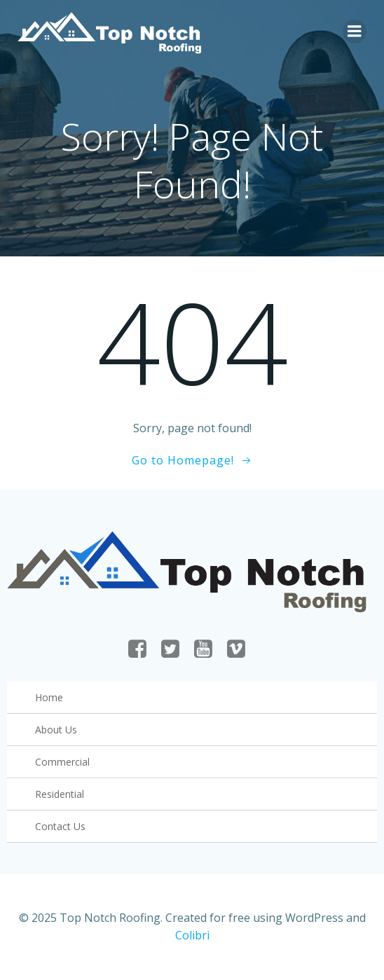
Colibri (192, 935)
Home (49, 697)
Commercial (62, 762)
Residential (60, 794)
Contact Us (60, 826)
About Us (56, 730)
